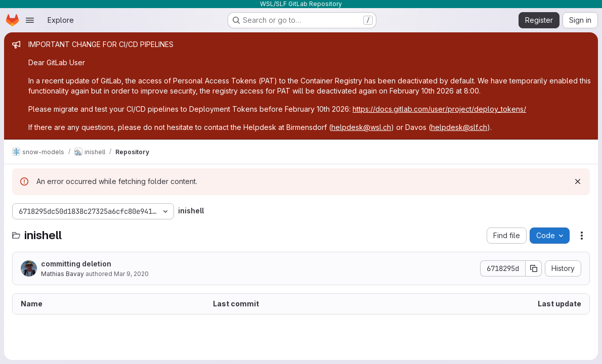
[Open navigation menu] (30, 20)
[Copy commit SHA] (534, 268)
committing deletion (76, 264)
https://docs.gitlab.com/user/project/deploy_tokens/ (439, 109)
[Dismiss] (578, 181)
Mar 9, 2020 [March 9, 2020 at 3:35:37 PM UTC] (131, 274)
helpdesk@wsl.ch (361, 127)
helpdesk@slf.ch (459, 127)
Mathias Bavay (62, 274)
